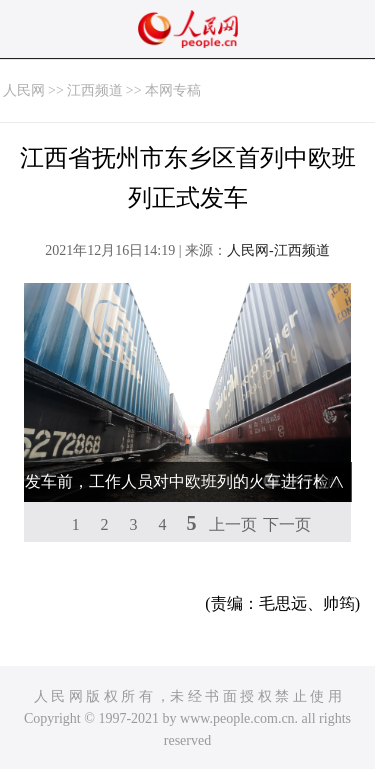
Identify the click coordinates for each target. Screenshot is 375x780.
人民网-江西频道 (278, 250)
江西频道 (95, 90)
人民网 (24, 90)
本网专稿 (173, 90)
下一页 (287, 524)
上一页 (233, 524)
